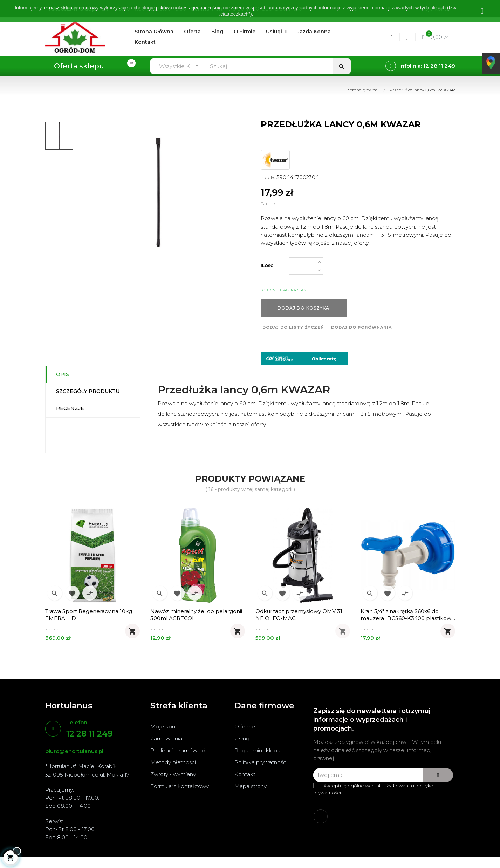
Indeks (268, 177)
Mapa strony (251, 786)
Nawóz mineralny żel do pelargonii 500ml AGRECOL (196, 615)
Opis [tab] (63, 374)
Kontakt (245, 774)
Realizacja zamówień (178, 750)
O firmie (245, 727)
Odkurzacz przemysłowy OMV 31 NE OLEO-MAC (299, 615)
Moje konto (166, 727)
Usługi (242, 738)
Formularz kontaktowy (180, 786)
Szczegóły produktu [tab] (88, 391)
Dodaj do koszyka (303, 308)
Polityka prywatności (261, 762)
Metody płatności (173, 762)
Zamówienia (166, 738)
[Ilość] (302, 266)
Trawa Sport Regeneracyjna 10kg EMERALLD (89, 615)
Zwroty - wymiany (173, 774)
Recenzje (70, 408)
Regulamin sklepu (257, 750)
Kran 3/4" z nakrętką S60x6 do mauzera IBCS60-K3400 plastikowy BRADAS (407, 615)
